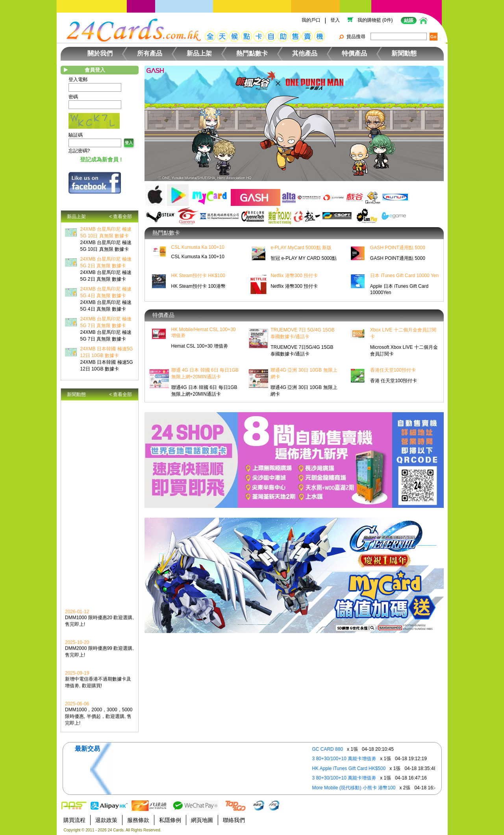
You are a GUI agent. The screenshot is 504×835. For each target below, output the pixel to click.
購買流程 (74, 820)
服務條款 (138, 820)
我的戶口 (311, 20)
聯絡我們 (234, 820)
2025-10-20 (77, 646)
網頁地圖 (202, 820)
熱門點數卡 (252, 53)
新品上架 (199, 53)
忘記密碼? (79, 151)
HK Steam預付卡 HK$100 (198, 276)
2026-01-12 (77, 616)
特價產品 (354, 53)
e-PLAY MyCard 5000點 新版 (301, 248)
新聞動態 (404, 53)
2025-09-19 (77, 677)
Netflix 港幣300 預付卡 (294, 276)
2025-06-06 (77, 708)
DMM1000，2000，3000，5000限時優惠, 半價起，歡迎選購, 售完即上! (99, 720)
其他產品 (305, 53)
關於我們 (100, 53)
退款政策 (106, 820)
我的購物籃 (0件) (375, 20)
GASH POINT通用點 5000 (398, 248)
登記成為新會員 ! (101, 159)
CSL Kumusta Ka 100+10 (198, 247)
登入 (335, 20)
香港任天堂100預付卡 (393, 370)
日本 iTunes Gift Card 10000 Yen (404, 276)
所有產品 (150, 53)
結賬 (409, 20)
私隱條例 (170, 820)
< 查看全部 (120, 217)
